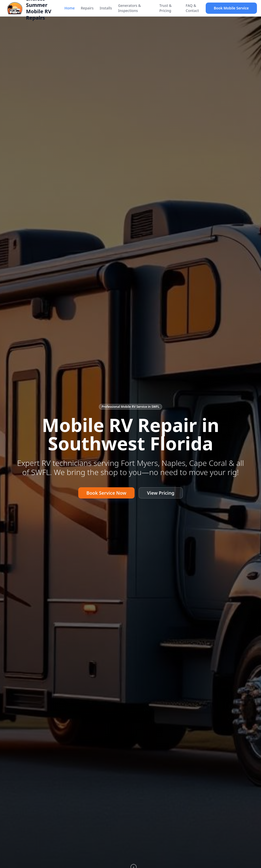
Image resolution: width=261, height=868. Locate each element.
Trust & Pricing (165, 8)
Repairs (87, 8)
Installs (106, 8)
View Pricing (161, 494)
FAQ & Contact (192, 8)
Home (70, 8)
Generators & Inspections (129, 8)
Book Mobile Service (231, 8)
